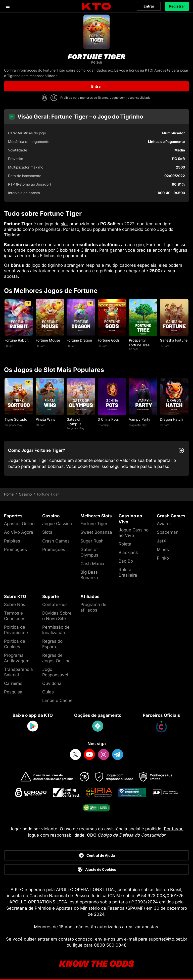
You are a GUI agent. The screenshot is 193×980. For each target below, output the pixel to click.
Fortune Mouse (48, 340)
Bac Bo (126, 561)
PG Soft (9, 346)
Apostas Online (19, 524)
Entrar (149, 6)
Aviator (164, 524)
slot (64, 224)
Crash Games (56, 541)
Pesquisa (13, 692)
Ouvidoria (52, 683)
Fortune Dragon (79, 340)
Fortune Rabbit (17, 340)
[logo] (96, 6)
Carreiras (13, 683)
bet (149, 460)
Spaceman (168, 532)
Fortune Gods (109, 340)
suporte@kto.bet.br (168, 939)
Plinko (163, 558)
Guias (48, 692)
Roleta (125, 544)
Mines (163, 550)
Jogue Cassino (57, 524)
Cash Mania (92, 564)
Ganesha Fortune (174, 340)
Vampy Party (140, 419)
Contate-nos (55, 605)
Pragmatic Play (13, 425)
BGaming (103, 425)
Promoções (15, 550)
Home (9, 494)
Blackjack (128, 553)
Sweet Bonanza (96, 532)
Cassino (25, 494)
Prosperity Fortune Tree (139, 342)
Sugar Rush (92, 541)
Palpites (12, 541)
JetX (162, 541)
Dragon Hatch (171, 419)
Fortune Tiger (94, 524)
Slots (47, 532)
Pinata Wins (45, 419)
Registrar (177, 6)
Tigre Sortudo (16, 419)
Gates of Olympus (74, 422)
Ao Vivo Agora (19, 532)
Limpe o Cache (57, 700)
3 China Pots (108, 419)
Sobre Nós (15, 605)
